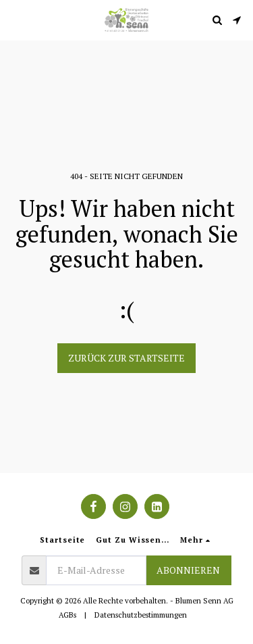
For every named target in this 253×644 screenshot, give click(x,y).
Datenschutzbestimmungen (141, 615)
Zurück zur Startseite (126, 358)
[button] (15, 19)
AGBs (67, 615)
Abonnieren (188, 570)
